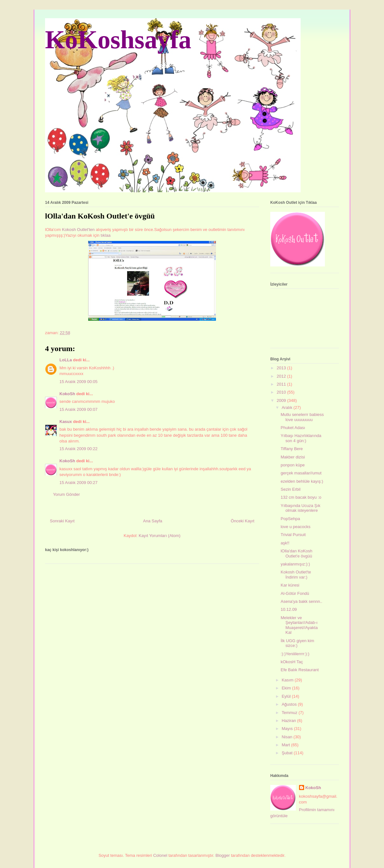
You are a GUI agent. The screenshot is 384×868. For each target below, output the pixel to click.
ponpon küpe (292, 465)
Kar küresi (290, 585)
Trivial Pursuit (293, 535)
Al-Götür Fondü (295, 593)
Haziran (289, 721)
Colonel (160, 855)
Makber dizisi (293, 457)
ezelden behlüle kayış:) (302, 481)
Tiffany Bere (292, 449)
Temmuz (290, 713)
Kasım (288, 680)
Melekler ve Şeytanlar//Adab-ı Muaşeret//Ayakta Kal (299, 625)
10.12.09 (289, 609)
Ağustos (290, 704)
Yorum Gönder (66, 494)
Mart (287, 745)
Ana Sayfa (153, 521)
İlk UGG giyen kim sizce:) (297, 643)
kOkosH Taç (292, 662)
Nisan (288, 737)
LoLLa (66, 360)
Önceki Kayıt (242, 521)
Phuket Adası (293, 428)
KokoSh (67, 394)
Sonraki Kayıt (62, 521)
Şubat (288, 753)
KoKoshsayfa (118, 40)
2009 (282, 400)
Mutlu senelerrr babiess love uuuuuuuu (302, 417)
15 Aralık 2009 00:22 (78, 449)
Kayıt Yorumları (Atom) (160, 536)
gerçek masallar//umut (301, 473)
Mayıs (288, 729)
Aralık (288, 407)
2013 (282, 368)
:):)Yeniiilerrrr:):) (295, 654)
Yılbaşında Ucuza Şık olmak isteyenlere (300, 508)
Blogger (223, 855)
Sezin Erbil (290, 489)
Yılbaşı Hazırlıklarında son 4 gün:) (301, 438)
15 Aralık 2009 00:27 (78, 483)
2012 (282, 376)
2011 (282, 384)
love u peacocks (295, 527)
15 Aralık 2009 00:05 (78, 382)
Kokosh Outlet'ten (79, 230)
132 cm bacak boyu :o (301, 497)
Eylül (287, 696)
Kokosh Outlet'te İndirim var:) (296, 575)
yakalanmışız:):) (295, 564)
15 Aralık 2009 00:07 (78, 409)
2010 (282, 392)
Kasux (66, 422)
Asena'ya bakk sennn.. (301, 601)
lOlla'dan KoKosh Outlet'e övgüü (296, 553)
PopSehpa (290, 519)
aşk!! (285, 543)
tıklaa (106, 235)
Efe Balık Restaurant (300, 670)
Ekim (287, 688)
